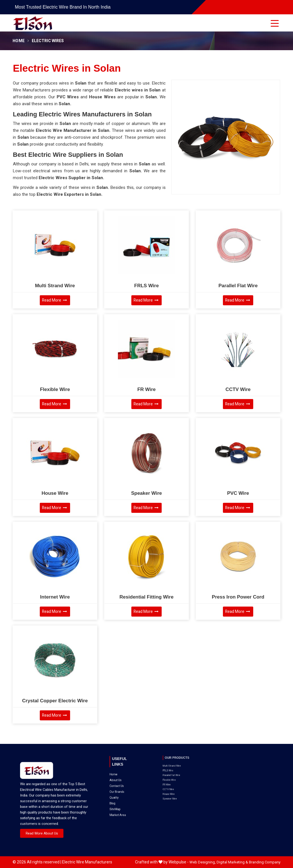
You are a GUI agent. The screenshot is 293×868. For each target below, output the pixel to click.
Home (19, 41)
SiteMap (119, 785)
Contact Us (120, 774)
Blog (118, 782)
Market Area (121, 787)
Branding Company (265, 862)
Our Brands (120, 776)
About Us (120, 771)
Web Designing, (203, 862)
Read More (55, 300)
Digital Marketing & (232, 862)
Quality (119, 779)
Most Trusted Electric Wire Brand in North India (63, 7)
